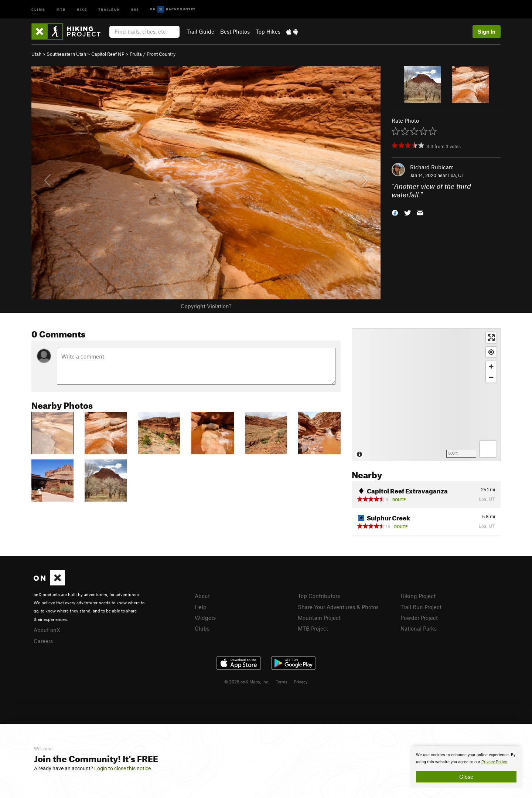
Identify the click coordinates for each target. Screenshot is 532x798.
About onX (47, 630)
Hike (82, 9)
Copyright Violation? (206, 306)
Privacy (301, 682)
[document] (466, 767)
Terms (282, 682)
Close (466, 777)
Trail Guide (200, 31)
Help (201, 607)
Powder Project (419, 618)
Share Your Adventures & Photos (338, 607)
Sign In (487, 31)
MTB (61, 9)
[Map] (426, 395)
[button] (395, 212)
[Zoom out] (491, 377)
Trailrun (109, 9)
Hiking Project (418, 596)
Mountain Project (319, 618)
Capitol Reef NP (108, 54)
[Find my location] (491, 352)
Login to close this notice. (123, 768)
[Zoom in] (491, 366)
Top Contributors (319, 596)
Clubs (202, 628)
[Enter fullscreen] (491, 338)
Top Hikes (268, 31)
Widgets (205, 618)
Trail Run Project (421, 607)
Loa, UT (456, 175)
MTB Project (313, 628)
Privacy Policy (494, 762)
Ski (135, 9)
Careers (43, 641)
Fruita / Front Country (153, 54)
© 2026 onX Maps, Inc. (247, 682)
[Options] (488, 449)
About (202, 596)
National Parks (419, 628)
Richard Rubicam (432, 167)
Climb (38, 9)
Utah (36, 54)
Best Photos (235, 31)
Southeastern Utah (66, 54)
